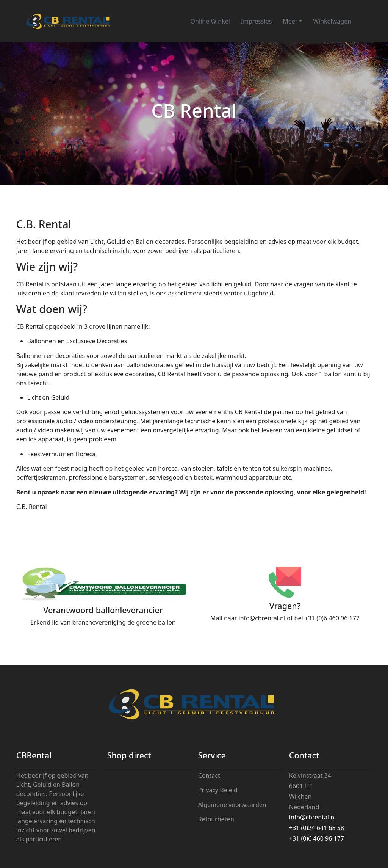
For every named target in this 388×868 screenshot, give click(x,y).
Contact (209, 775)
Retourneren (216, 819)
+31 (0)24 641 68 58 (317, 828)
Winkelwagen (336, 21)
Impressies (257, 21)
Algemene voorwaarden (232, 805)
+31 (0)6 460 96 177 (332, 618)
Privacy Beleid (218, 790)
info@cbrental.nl (262, 618)
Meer (290, 21)
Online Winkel (210, 21)
